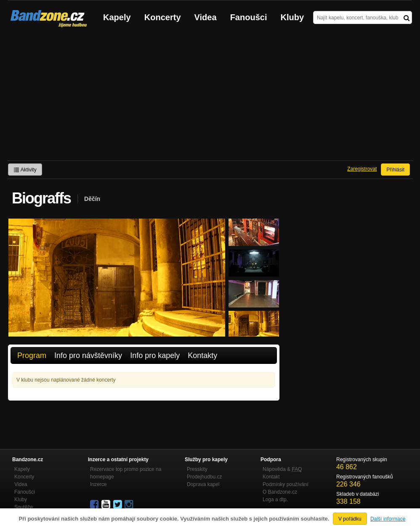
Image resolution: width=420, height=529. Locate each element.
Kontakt (271, 477)
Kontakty (202, 355)
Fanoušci (249, 17)
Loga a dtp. (275, 500)
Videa (206, 17)
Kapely (117, 17)
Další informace (388, 519)
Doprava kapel (203, 484)
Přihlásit (395, 170)
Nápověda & (282, 469)
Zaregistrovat (362, 169)
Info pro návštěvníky (88, 355)
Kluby (292, 17)
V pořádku (350, 519)
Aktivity (25, 170)
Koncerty (163, 17)
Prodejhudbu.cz (204, 477)
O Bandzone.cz (280, 492)
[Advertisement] (210, 97)
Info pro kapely (155, 355)
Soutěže (24, 507)
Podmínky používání (286, 484)
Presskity (197, 469)
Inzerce (98, 484)
